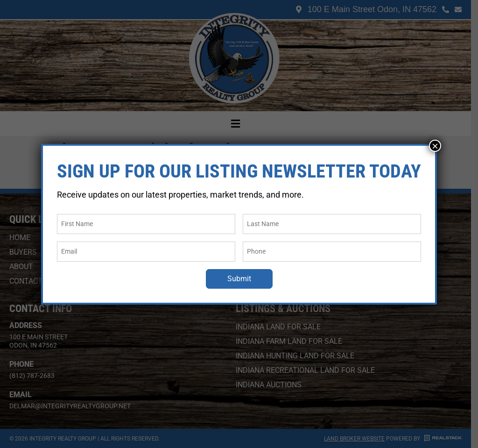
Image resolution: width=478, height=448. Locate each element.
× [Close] (435, 146)
